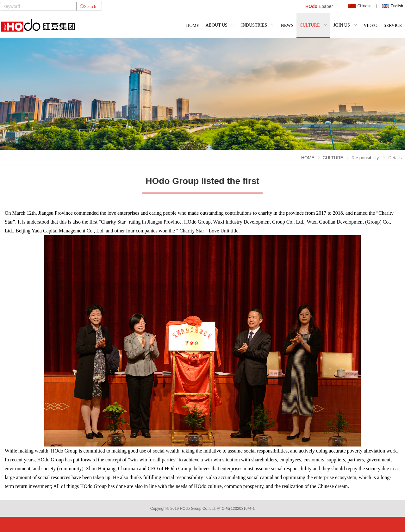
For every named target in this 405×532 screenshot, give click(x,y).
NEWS (287, 25)
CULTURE (333, 158)
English (393, 6)
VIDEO (371, 25)
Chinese (360, 6)
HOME (193, 25)
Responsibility (366, 158)
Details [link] (395, 158)
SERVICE (393, 25)
